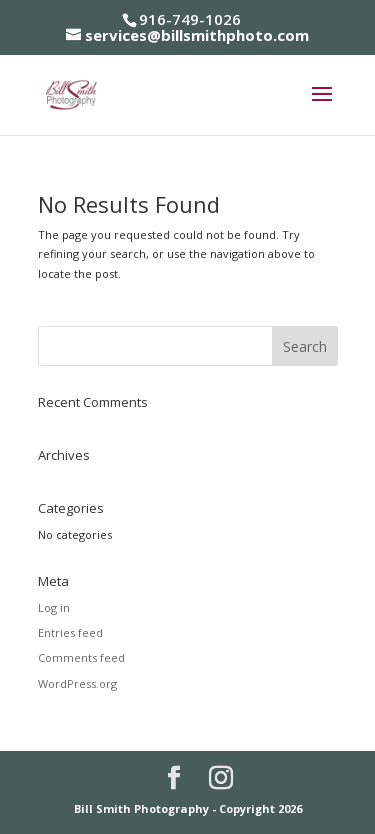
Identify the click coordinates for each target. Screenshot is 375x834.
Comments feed (81, 657)
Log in (54, 607)
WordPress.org (77, 683)
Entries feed (70, 632)
